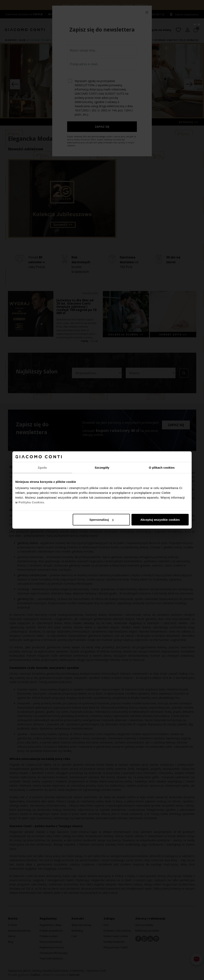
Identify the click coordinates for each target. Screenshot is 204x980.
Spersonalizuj (102, 520)
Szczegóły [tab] (102, 467)
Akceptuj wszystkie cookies (160, 520)
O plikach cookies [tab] (162, 467)
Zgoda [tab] (42, 467)
